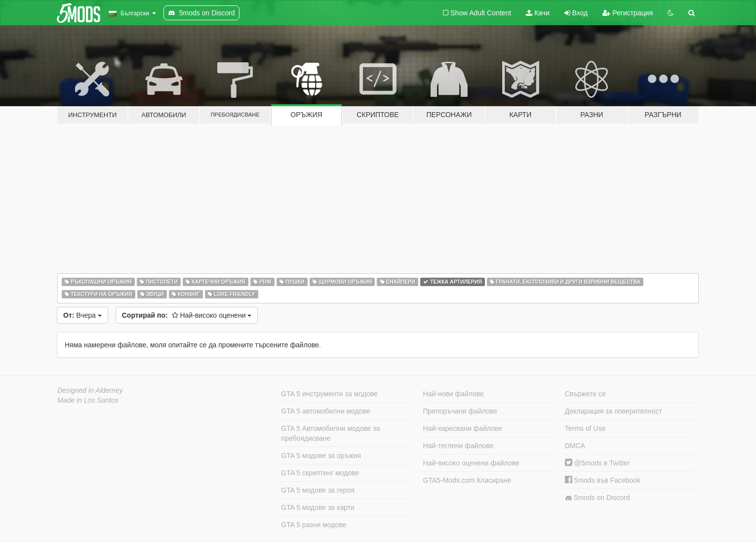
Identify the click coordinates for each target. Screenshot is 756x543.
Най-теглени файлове (458, 446)
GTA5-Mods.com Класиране (467, 480)
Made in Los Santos (88, 400)
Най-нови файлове (454, 394)
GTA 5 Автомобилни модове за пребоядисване (330, 433)
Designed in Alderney (90, 390)
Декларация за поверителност (614, 411)
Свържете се (585, 394)
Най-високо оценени (187, 315)
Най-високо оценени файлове (471, 463)
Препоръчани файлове (460, 411)
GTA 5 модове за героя (318, 490)
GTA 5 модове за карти (318, 507)
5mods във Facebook (603, 480)
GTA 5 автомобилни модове (325, 411)
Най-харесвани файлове (463, 428)
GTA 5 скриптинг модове (320, 473)
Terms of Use (585, 428)
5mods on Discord (597, 498)
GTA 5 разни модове (314, 525)
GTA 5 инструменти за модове (329, 394)
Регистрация (628, 13)
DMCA (575, 446)
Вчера (82, 315)
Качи (538, 13)
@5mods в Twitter (597, 463)
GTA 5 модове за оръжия (321, 456)
